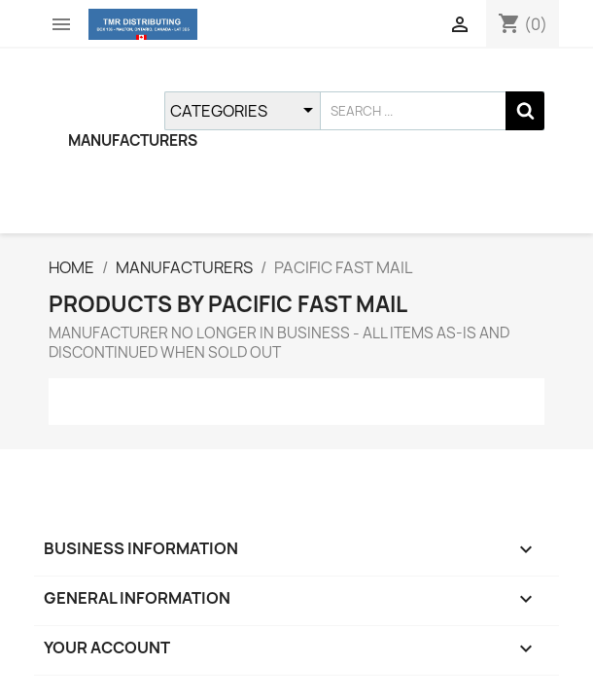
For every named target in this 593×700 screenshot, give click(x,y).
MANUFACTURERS (133, 140)
